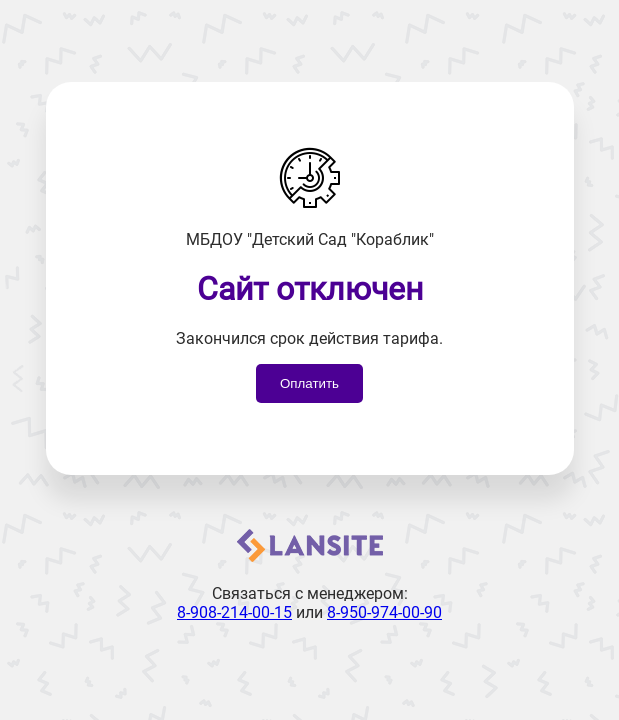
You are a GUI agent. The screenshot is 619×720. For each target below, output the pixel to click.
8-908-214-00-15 (234, 612)
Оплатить (309, 383)
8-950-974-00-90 (384, 612)
